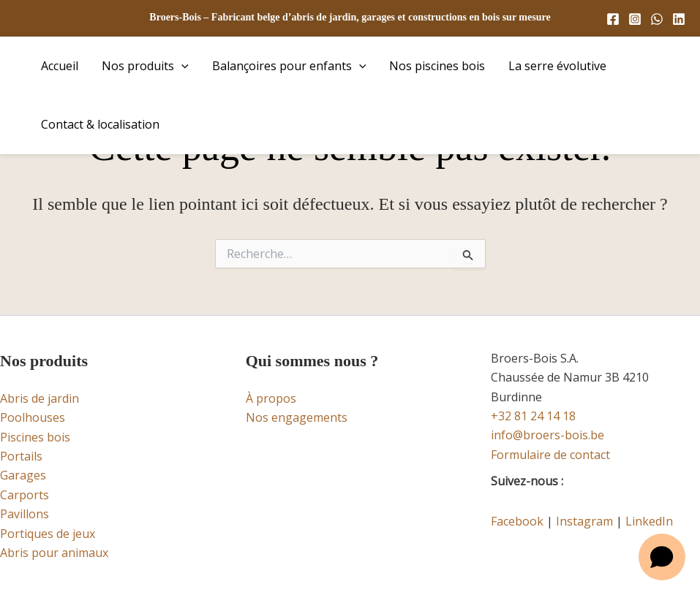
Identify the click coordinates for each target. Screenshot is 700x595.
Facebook (517, 521)
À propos (271, 398)
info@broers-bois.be (547, 435)
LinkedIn (649, 521)
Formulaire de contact (550, 455)
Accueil (60, 66)
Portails (21, 456)
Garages (23, 475)
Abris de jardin (39, 398)
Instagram (584, 521)
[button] (181, 66)
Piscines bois (35, 437)
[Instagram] (635, 19)
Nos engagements (297, 417)
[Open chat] (662, 557)
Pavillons (25, 514)
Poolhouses (33, 417)
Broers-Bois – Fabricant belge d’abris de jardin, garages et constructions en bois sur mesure (350, 17)
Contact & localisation (100, 124)
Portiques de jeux (48, 534)
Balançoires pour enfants (289, 66)
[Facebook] (613, 19)
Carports (25, 495)
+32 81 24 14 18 (533, 416)
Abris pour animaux (54, 553)
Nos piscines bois (437, 66)
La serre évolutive (557, 66)
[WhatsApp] (657, 19)
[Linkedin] (679, 19)
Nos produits (145, 66)
